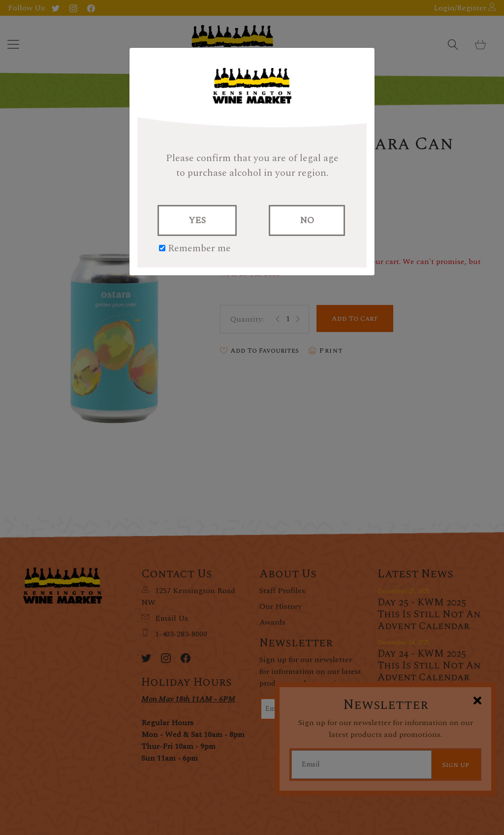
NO (307, 220)
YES (197, 220)
